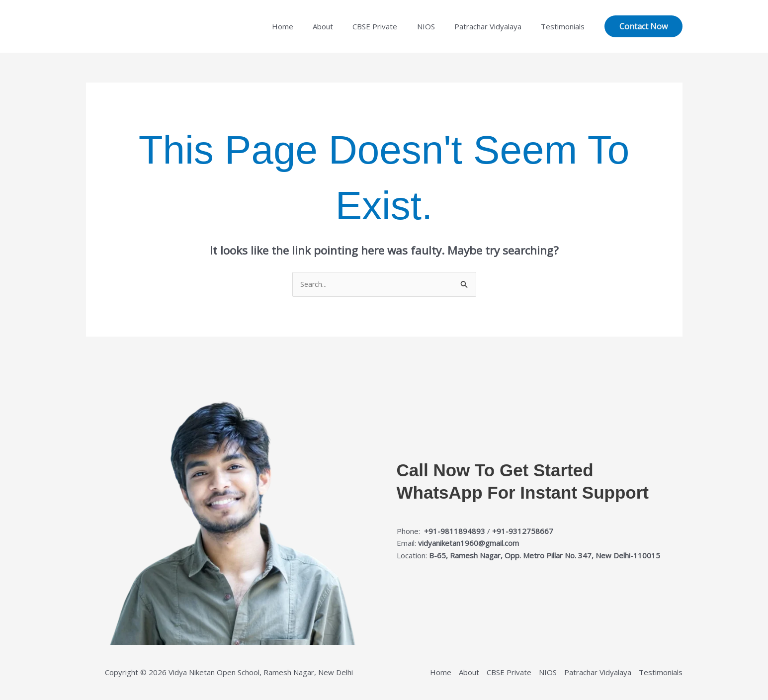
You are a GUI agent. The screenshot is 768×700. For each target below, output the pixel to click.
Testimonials (565, 26)
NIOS (437, 26)
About (344, 26)
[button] (643, 26)
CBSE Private (391, 26)
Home (308, 26)
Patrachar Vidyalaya (495, 26)
